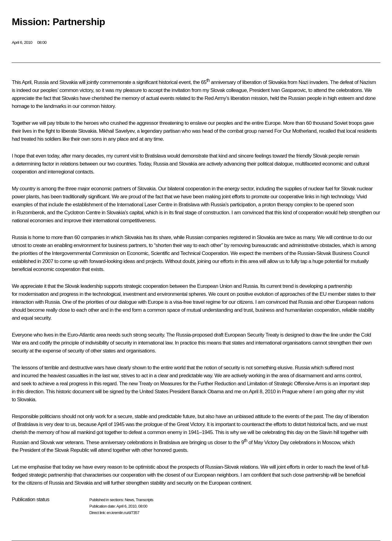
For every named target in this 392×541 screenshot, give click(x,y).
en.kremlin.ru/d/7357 (123, 513)
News (129, 500)
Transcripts (144, 500)
